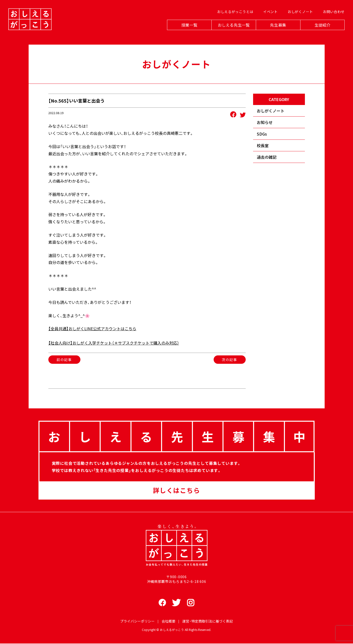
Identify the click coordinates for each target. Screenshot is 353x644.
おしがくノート (299, 17)
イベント (269, 17)
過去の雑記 (267, 157)
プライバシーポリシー (137, 622)
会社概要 (168, 622)
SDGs (262, 134)
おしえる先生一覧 (232, 30)
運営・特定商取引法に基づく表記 (208, 622)
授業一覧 (188, 30)
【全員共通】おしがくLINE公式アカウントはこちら (92, 329)
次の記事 (229, 360)
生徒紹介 (321, 30)
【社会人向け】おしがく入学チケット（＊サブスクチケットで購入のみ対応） (114, 343)
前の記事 (64, 360)
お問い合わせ (332, 17)
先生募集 (277, 30)
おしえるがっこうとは (234, 17)
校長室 (263, 145)
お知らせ (265, 122)
